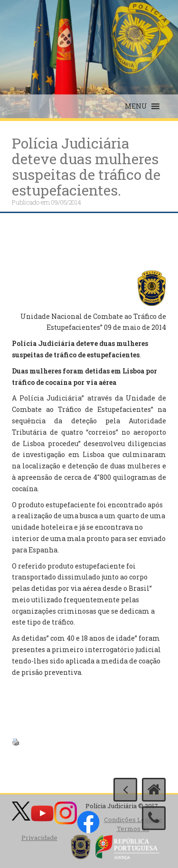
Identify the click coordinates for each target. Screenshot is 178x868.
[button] (136, 106)
